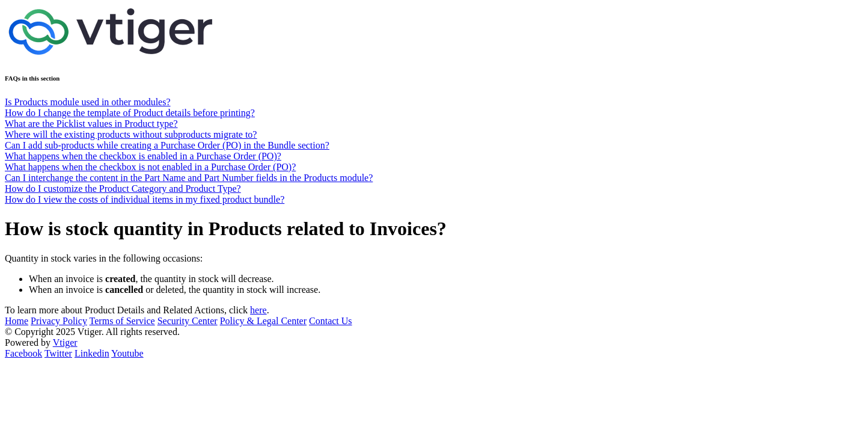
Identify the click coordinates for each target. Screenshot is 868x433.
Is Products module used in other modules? (88, 102)
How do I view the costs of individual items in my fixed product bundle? (145, 199)
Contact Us (331, 321)
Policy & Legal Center (263, 321)
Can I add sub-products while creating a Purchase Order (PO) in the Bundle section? (167, 145)
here (258, 310)
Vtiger (65, 342)
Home (17, 321)
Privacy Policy (59, 321)
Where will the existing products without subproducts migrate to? (131, 134)
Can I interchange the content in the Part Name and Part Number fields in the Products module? (189, 178)
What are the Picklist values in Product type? (91, 124)
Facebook (23, 353)
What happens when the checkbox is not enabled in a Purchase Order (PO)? (150, 167)
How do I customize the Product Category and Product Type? (123, 189)
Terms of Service (122, 321)
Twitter (58, 353)
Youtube (127, 353)
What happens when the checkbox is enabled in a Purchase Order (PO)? (143, 156)
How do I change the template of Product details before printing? (130, 113)
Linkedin (92, 353)
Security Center (188, 321)
